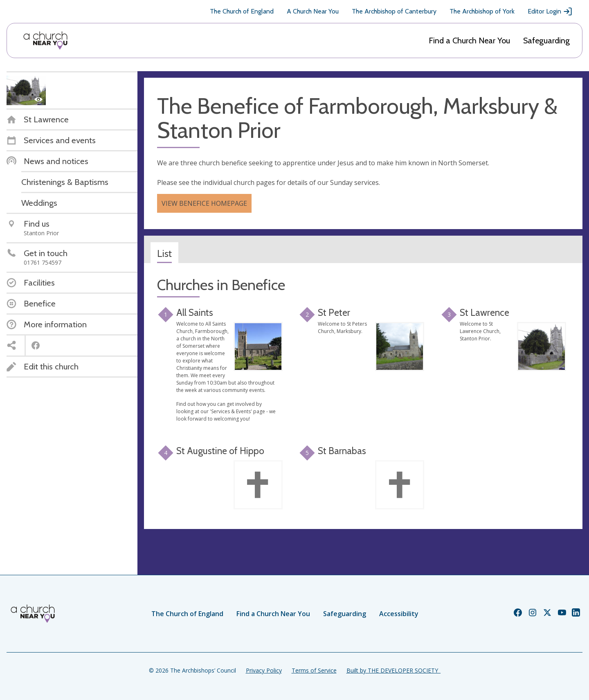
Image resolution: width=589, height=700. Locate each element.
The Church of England (242, 11)
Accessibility (399, 614)
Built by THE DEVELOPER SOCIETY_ (393, 670)
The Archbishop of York (482, 11)
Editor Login (550, 11)
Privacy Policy (264, 670)
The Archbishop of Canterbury (394, 11)
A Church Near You (313, 11)
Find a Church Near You (469, 41)
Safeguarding (546, 41)
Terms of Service (314, 670)
